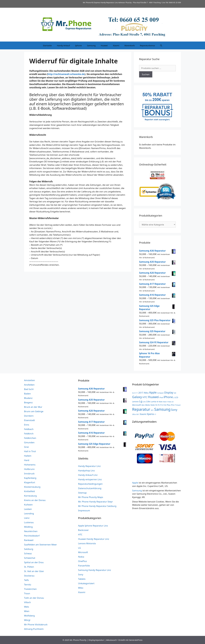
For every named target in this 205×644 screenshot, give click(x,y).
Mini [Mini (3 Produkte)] (143, 405)
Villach (27, 602)
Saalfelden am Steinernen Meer (40, 545)
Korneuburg (30, 496)
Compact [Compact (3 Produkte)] (160, 393)
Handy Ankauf (63, 45)
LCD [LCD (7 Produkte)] (176, 397)
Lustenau (29, 522)
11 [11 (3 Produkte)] (137, 393)
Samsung (91, 45)
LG (79, 548)
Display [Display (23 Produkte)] (169, 392)
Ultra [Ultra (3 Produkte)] (134, 414)
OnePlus (82, 561)
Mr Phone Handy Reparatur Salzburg (97, 506)
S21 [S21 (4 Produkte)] (152, 410)
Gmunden (29, 442)
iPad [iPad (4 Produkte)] (161, 397)
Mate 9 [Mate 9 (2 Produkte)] (165, 402)
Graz (26, 447)
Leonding (29, 513)
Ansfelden (29, 385)
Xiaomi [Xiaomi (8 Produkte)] (143, 414)
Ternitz (28, 585)
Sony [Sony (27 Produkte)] (174, 410)
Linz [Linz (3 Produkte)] (144, 402)
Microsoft (83, 552)
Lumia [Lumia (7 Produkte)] (153, 401)
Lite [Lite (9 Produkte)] (148, 401)
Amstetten (29, 380)
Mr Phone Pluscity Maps (91, 497)
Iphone (78, 45)
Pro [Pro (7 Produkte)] (173, 405)
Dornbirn (29, 416)
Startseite (47, 45)
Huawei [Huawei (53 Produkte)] (153, 397)
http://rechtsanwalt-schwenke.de (66, 74)
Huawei (104, 45)
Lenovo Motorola (87, 543)
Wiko (81, 588)
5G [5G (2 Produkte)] (133, 393)
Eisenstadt (29, 420)
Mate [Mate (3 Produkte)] (161, 402)
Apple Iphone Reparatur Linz (93, 526)
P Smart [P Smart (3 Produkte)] (178, 405)
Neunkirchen (31, 531)
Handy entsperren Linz (90, 479)
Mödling (28, 527)
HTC (80, 534)
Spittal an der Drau (34, 562)
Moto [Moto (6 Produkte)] (148, 405)
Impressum (84, 510)
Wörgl (27, 620)
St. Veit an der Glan (34, 571)
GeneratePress (136, 640)
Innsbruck (29, 473)
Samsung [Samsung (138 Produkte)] (162, 409)
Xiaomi (116, 45)
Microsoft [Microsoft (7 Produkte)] (137, 405)
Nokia (81, 557)
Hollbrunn (29, 469)
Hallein (28, 456)
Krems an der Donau (35, 500)
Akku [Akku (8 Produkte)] (146, 393)
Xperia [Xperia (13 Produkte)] (150, 414)
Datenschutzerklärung (90, 488)
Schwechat (30, 558)
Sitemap (82, 493)
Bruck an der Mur (33, 407)
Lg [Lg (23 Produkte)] (141, 401)
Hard (27, 460)
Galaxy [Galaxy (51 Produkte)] (137, 397)
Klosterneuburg (32, 487)
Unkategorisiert (86, 583)
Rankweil (29, 540)
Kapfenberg (30, 478)
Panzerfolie (84, 566)
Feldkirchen (30, 438)
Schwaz (28, 553)
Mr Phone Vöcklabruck (36, 624)
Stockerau (29, 576)
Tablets (82, 579)
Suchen (146, 74)
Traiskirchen (30, 589)
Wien (27, 611)
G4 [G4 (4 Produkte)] (175, 393)
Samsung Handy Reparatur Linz (94, 570)
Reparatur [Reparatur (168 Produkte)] (141, 409)
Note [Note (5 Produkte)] (153, 405)
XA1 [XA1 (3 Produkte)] (138, 414)
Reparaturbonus (147, 45)
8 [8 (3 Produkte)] (135, 393)
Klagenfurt (30, 482)
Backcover (83, 530)
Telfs (26, 580)
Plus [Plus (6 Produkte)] (169, 405)
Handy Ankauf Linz (88, 475)
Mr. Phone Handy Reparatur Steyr (95, 502)
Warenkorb (130, 45)
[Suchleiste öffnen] (161, 45)
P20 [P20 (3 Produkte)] (165, 405)
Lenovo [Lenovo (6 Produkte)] (135, 401)
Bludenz (28, 398)
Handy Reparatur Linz (89, 466)
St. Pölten (29, 567)
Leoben (28, 509)
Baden (27, 394)
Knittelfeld (29, 491)
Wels (27, 607)
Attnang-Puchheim (34, 629)
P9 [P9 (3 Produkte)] (159, 405)
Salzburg (29, 549)
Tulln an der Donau (34, 598)
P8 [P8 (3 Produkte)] (156, 405)
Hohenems (30, 465)
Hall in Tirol (30, 451)
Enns (27, 425)
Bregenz (28, 402)
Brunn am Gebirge (34, 411)
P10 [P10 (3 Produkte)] (162, 405)
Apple (135, 483)
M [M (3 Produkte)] (157, 402)
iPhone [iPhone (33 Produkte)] (168, 397)
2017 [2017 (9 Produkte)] (141, 393)
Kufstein (28, 505)
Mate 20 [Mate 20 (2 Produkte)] (171, 402)
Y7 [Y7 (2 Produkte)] (155, 414)
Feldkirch (29, 434)
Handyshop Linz (86, 470)
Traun (27, 593)
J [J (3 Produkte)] (174, 397)
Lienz (27, 518)
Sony (81, 574)
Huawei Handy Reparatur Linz (94, 539)
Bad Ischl (29, 389)
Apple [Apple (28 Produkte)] (153, 392)
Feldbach (29, 429)
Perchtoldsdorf (32, 536)
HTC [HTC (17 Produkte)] (145, 397)
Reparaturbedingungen (90, 484)
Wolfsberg (29, 616)
